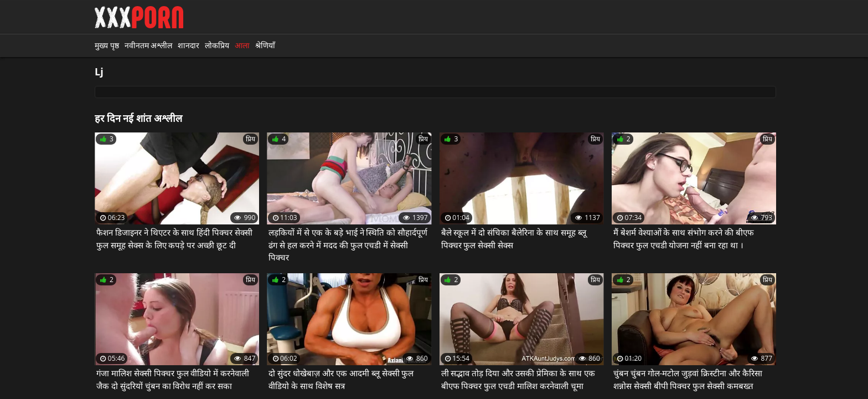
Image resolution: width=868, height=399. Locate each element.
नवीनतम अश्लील (149, 45)
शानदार (188, 45)
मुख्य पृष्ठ (107, 45)
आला (242, 45)
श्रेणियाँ (265, 45)
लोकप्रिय (217, 45)
